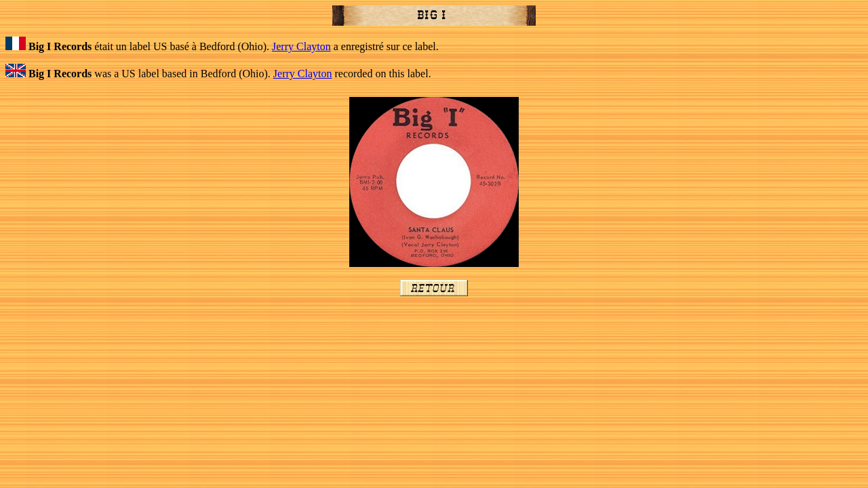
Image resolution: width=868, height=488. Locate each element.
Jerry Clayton (301, 46)
